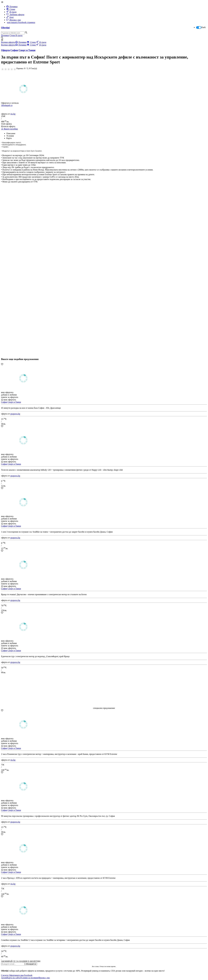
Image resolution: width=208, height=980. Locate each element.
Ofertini (5, 28)
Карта (9, 138)
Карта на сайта (14, 978)
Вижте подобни (9, 129)
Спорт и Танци (14, 402)
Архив (4, 978)
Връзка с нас (14, 20)
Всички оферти (8, 42)
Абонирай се (7, 105)
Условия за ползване (29, 978)
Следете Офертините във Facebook (17, 975)
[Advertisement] (21, 278)
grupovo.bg (15, 414)
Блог (10, 17)
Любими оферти (15, 15)
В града (11, 12)
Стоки (11, 9)
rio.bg (13, 114)
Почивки (12, 7)
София (4, 402)
